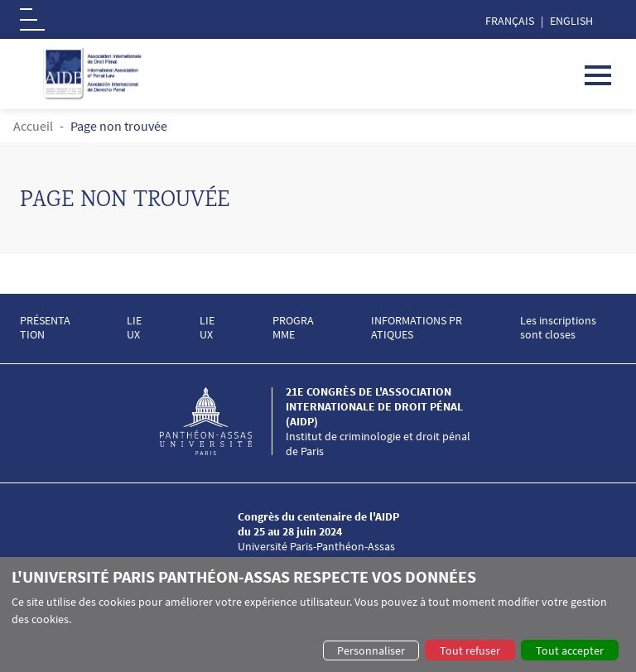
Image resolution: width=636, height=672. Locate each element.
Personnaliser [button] (371, 650)
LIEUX (134, 328)
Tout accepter (570, 650)
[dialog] (318, 614)
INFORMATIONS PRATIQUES (417, 328)
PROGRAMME (293, 328)
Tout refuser (470, 650)
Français (510, 21)
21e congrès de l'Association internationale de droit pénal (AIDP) (374, 406)
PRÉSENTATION (45, 328)
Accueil (33, 126)
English (571, 21)
